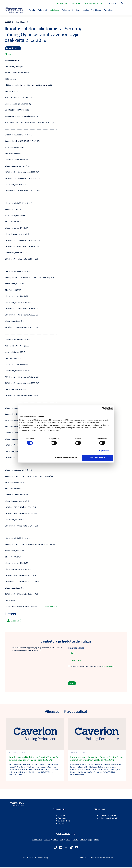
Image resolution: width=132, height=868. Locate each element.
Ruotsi (97, 840)
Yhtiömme (61, 816)
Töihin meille (76, 3)
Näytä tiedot (104, 451)
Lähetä (72, 684)
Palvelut (32, 10)
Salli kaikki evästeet (97, 458)
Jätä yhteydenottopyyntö (108, 819)
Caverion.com (37, 840)
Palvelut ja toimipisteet (107, 816)
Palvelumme (62, 819)
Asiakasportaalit (62, 3)
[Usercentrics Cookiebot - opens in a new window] (103, 409)
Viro (62, 840)
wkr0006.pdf (13, 621)
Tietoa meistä (67, 10)
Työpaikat (61, 824)
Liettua (83, 840)
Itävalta (47, 840)
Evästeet (110, 858)
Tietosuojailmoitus (98, 858)
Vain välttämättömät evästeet (66, 458)
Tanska (56, 840)
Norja (90, 840)
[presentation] (84, 675)
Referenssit (43, 10)
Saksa (68, 840)
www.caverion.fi (51, 607)
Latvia (75, 840)
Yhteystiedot (109, 10)
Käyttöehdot (85, 858)
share (9, 54)
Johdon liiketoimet (13, 48)
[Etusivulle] (14, 10)
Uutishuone (55, 10)
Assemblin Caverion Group (94, 3)
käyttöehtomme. (108, 667)
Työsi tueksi (96, 10)
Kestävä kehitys (82, 10)
